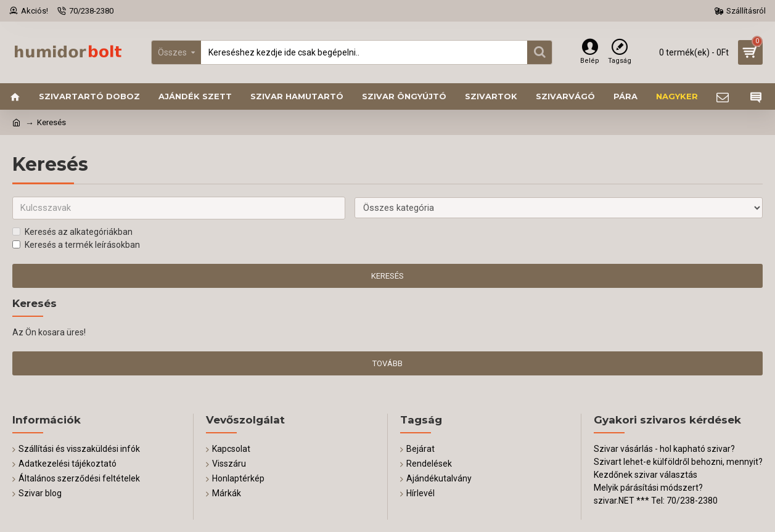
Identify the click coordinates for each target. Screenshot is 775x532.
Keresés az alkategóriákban (72, 232)
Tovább (387, 364)
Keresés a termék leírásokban (76, 245)
